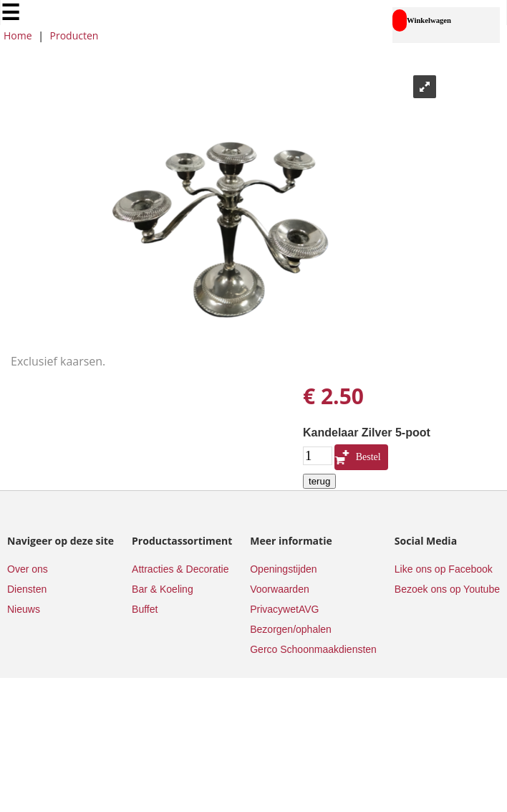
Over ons (28, 569)
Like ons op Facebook (444, 569)
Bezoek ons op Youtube (447, 589)
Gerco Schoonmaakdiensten (313, 649)
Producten (74, 35)
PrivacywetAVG (284, 609)
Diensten (27, 589)
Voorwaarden (280, 589)
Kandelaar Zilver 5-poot (367, 433)
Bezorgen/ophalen (291, 629)
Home (18, 35)
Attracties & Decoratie (180, 569)
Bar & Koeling (163, 589)
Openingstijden (283, 569)
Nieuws (24, 609)
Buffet (145, 609)
